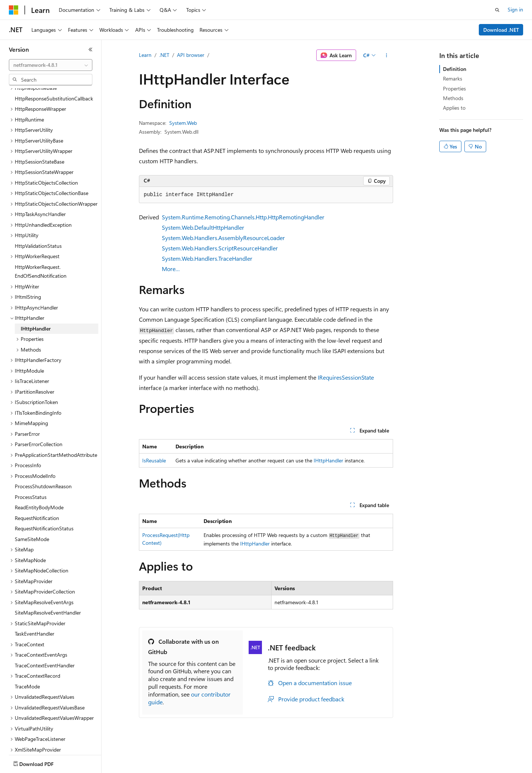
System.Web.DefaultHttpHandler (203, 227)
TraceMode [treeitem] (27, 661)
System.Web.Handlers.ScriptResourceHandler (220, 248)
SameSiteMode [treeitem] (32, 514)
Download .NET (501, 30)
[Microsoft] (14, 10)
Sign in (515, 9)
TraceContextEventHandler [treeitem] (45, 640)
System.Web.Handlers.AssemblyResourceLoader (223, 238)
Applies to (454, 108)
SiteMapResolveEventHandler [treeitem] (48, 587)
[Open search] (497, 10)
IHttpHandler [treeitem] (36, 303)
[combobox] (51, 65)
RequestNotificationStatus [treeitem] (44, 503)
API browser (191, 55)
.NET (164, 55)
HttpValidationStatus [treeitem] (38, 220)
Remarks (453, 78)
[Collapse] (91, 49)
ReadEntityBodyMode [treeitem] (39, 482)
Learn (145, 55)
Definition (455, 69)
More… (171, 269)
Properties (454, 88)
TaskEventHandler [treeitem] (35, 608)
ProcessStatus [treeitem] (31, 471)
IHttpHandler (328, 460)
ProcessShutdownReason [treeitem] (43, 461)
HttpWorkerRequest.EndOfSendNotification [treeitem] (41, 246)
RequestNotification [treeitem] (37, 492)
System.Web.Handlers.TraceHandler (207, 258)
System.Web (183, 123)
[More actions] (387, 55)
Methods (453, 98)
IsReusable (154, 460)
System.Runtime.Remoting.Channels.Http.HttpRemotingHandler (243, 217)
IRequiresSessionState (346, 377)
